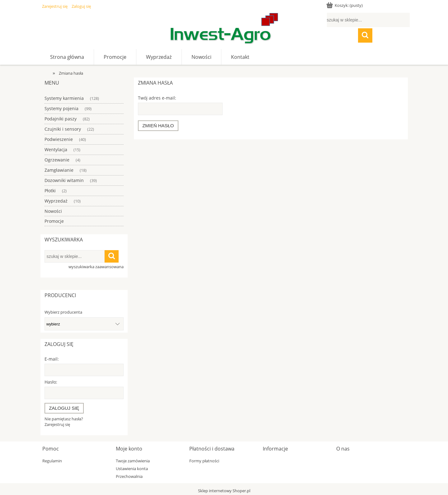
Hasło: (51, 382)
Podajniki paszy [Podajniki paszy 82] (61, 119)
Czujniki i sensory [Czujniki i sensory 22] (63, 129)
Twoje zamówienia (133, 461)
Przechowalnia (129, 476)
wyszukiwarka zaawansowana (96, 267)
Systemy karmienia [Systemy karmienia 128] (64, 98)
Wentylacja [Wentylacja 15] (56, 149)
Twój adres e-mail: (157, 98)
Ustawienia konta (132, 469)
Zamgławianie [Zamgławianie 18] (59, 170)
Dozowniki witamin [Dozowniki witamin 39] (64, 180)
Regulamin (52, 461)
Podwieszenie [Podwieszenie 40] (59, 139)
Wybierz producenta (63, 312)
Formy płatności (204, 461)
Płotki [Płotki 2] (50, 191)
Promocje (54, 221)
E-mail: (52, 359)
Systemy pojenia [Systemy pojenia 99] (61, 108)
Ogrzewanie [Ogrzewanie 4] (57, 160)
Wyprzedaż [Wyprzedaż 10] (56, 201)
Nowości (53, 211)
